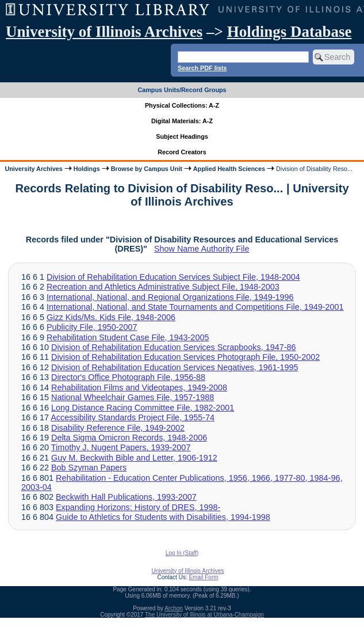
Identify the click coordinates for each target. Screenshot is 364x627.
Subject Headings (182, 136)
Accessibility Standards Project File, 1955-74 (133, 417)
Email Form (203, 577)
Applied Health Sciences (229, 169)
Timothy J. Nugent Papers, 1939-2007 (121, 447)
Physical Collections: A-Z (182, 105)
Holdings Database (290, 32)
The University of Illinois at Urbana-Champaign (204, 615)
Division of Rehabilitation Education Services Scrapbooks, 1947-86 (174, 347)
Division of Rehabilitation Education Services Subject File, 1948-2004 (173, 277)
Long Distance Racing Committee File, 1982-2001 (143, 408)
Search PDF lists (202, 68)
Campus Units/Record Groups (182, 90)
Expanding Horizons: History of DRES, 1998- (138, 507)
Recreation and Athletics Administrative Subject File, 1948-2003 (163, 287)
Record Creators (182, 152)
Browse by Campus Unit (147, 169)
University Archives (33, 169)
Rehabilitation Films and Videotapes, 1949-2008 (139, 387)
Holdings (87, 169)
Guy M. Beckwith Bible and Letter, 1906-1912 (134, 458)
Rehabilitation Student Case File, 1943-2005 (128, 337)
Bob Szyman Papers (89, 468)
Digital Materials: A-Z (182, 121)
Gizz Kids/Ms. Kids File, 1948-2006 (111, 317)
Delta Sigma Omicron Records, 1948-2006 (129, 438)
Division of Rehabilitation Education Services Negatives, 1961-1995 (175, 367)
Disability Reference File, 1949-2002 (118, 428)
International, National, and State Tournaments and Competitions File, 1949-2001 (195, 307)
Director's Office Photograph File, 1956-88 (128, 377)
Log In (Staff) (182, 553)
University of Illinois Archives (104, 32)
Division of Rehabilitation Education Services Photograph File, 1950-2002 (185, 357)
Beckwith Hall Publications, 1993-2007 (126, 497)
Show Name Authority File (202, 249)
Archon (174, 608)
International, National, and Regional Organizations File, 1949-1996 (170, 297)
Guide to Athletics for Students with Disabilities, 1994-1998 (163, 517)
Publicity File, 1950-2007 (92, 327)
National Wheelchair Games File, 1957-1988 (133, 397)
